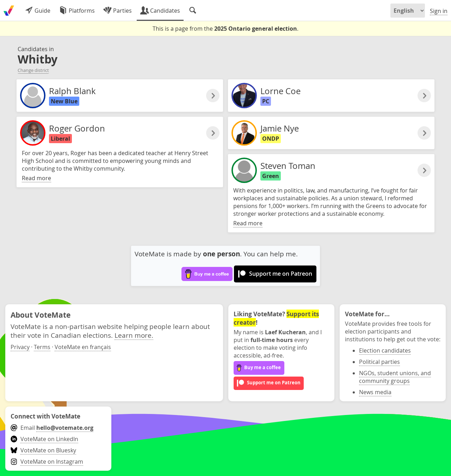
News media (375, 392)
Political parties (379, 362)
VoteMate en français (83, 347)
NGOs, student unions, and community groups (395, 377)
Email (52, 428)
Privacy (20, 347)
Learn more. (134, 335)
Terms (42, 347)
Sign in (439, 11)
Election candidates (385, 350)
